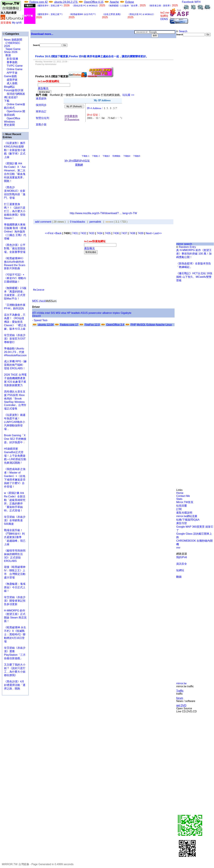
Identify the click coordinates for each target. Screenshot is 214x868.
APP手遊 (11, 73)
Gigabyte (126, 313)
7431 (75, 233)
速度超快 (41, 98)
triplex (116, 313)
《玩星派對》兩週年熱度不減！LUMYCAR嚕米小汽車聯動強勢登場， (15, 422)
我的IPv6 (182, 557)
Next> (150, 233)
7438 (132, 233)
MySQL (141, 325)
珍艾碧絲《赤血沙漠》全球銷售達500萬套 (15, 520)
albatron (107, 313)
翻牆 (179, 577)
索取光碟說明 (184, 513)
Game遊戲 (10, 76)
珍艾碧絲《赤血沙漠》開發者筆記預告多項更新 (15, 601)
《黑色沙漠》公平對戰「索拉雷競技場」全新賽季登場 (15, 248)
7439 (141, 233)
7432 (83, 233)
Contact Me (183, 496)
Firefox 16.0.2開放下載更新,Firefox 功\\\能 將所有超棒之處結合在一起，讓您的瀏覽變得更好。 (92, 56)
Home (180, 493)
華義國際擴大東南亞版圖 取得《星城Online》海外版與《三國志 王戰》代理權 (15, 232)
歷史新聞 (9, 125)
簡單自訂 (41, 111)
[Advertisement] (187, 92)
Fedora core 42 (39, 2)
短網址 (180, 570)
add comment (43, 222)
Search (182, 31)
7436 (116, 233)
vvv (178, 548)
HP (69, 313)
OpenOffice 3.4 (115, 325)
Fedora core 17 (69, 325)
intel (47, 313)
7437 (124, 233)
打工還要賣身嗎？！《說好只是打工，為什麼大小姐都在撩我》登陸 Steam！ (15, 211)
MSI (58, 313)
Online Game (13, 69)
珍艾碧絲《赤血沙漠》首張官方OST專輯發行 (15, 339)
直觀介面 (41, 125)
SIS (53, 313)
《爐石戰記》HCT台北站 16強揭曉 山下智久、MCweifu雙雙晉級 (194, 277)
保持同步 (41, 105)
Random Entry (186, 247)
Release (39, 290)
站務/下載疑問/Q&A (188, 520)
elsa (64, 313)
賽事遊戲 (11, 62)
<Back (58, 233)
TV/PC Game (13, 66)
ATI (34, 313)
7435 (108, 233)
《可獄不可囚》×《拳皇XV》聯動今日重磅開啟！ (15, 278)
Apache (114, 2)
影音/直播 (11, 59)
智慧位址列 (42, 118)
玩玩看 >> (128, 95)
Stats (179, 499)
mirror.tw (181, 683)
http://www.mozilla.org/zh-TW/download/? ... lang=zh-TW (103, 213)
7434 (100, 233)
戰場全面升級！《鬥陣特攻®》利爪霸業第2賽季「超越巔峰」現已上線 (15, 537)
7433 (91, 233)
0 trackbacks (78, 222)
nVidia (40, 313)
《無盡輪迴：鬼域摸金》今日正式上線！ (15, 587)
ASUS (84, 313)
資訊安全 (182, 564)
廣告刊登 (182, 523)
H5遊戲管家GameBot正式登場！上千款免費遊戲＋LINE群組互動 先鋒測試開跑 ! (15, 456)
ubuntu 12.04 (46, 325)
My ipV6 (17, 23)
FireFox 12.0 (92, 325)
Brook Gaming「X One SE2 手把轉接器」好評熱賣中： (15, 439)
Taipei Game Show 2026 (12, 51)
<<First (49, 233)
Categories (11, 34)
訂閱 (179, 509)
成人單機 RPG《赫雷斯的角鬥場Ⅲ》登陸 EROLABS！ (15, 365)
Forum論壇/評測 (14, 90)
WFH (197, 2)
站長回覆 (182, 506)
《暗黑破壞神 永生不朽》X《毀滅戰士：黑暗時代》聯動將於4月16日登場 (15, 634)
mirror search (184, 244)
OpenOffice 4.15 (94, 2)
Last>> (158, 233)
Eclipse (130, 2)
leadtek (76, 313)
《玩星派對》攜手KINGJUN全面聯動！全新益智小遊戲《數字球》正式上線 (15, 150)
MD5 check (39, 301)
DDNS (164, 19)
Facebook (188, 2)
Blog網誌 (9, 87)
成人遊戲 (11, 83)
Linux (169, 325)
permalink (95, 222)
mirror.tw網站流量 (187, 516)
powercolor (95, 313)
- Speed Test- (40, 320)
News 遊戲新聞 (13, 40)
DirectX (36, 316)
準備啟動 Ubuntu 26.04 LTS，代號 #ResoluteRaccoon (15, 352)
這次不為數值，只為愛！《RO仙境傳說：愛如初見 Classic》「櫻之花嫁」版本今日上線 (16, 322)
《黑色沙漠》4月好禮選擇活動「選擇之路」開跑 (15, 685)
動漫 (8, 55)
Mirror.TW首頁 (185, 502)
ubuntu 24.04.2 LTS (66, 2)
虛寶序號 (11, 80)
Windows (9, 122)
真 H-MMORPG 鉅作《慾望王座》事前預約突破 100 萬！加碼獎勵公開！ (194, 254)
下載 (7, 101)
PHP (133, 325)
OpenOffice (12, 118)
